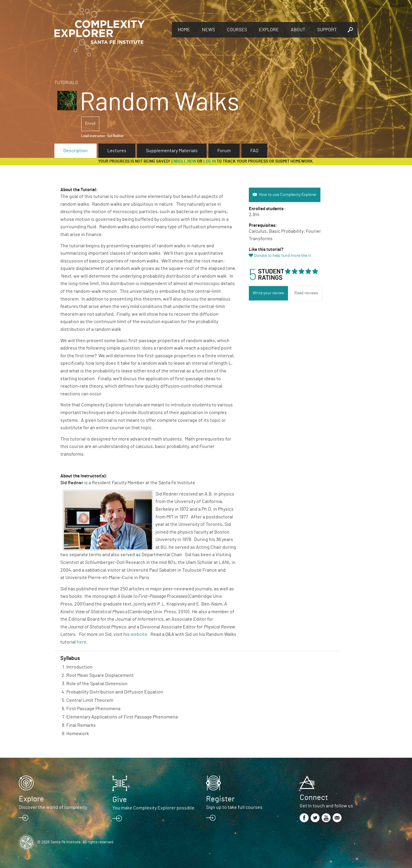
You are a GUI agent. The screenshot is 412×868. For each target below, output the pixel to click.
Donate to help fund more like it (282, 256)
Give (120, 800)
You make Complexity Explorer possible (153, 808)
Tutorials (66, 83)
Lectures (117, 151)
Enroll (90, 124)
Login (378, 6)
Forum (224, 151)
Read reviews (306, 293)
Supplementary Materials (172, 151)
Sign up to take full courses (234, 807)
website (139, 634)
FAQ (254, 151)
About (298, 30)
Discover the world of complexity (53, 807)
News (208, 30)
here (82, 642)
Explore (269, 30)
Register (398, 6)
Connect (314, 798)
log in (210, 161)
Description (76, 151)
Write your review (268, 293)
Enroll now (184, 161)
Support (327, 30)
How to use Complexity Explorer (288, 195)
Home (184, 30)
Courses (237, 30)
